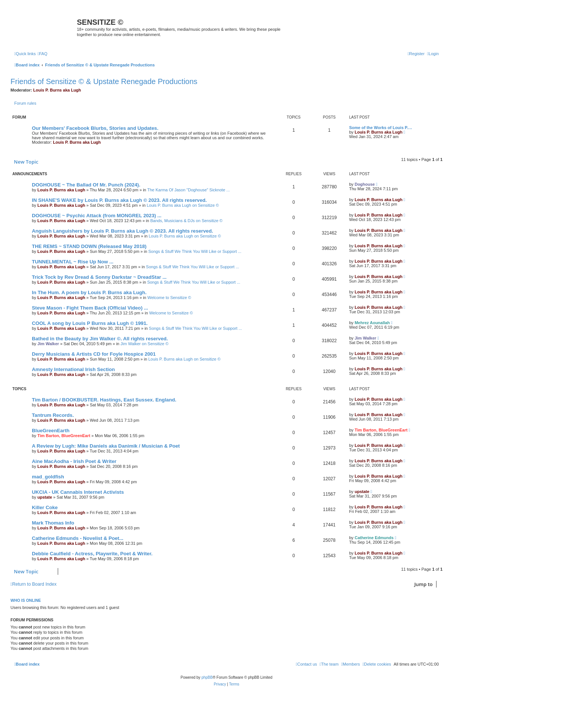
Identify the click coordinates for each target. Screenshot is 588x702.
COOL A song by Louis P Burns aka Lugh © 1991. (90, 323)
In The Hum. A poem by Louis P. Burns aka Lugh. (89, 292)
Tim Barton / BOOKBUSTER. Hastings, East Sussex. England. (104, 400)
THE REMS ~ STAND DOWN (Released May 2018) (89, 246)
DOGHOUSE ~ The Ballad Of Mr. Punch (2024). (86, 185)
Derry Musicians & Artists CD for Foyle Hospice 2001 (94, 354)
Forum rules (25, 103)
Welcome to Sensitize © (169, 298)
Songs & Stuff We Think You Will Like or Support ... (195, 251)
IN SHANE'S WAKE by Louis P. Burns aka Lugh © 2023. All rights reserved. (119, 200)
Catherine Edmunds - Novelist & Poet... (78, 538)
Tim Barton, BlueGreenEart (64, 436)
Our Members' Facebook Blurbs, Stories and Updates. (95, 128)
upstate (45, 497)
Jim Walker (48, 344)
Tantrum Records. (53, 415)
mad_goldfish (48, 477)
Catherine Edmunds (374, 538)
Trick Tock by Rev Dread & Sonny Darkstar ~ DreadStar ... (99, 277)
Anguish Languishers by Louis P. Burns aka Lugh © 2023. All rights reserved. (122, 231)
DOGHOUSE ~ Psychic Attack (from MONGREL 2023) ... (97, 216)
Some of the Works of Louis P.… (381, 128)
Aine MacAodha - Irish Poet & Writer (74, 461)
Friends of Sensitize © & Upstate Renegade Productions (104, 81)
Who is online (26, 600)
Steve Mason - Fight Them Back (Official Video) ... (90, 308)
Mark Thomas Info (53, 523)
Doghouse (365, 184)
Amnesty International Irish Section (73, 369)
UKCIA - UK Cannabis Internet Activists (78, 492)
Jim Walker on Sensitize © (144, 344)
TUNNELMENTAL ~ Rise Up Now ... (73, 262)
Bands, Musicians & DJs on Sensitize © (187, 221)
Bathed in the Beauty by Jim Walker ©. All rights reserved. (100, 339)
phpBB (207, 677)
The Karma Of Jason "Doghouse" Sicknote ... (189, 190)
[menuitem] (42, 54)
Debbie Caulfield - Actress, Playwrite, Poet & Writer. (92, 554)
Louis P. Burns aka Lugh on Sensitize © (183, 205)
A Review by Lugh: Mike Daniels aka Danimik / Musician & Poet (106, 446)
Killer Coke (45, 507)
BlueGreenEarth (51, 431)
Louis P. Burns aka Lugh (57, 90)
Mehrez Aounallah (372, 323)
